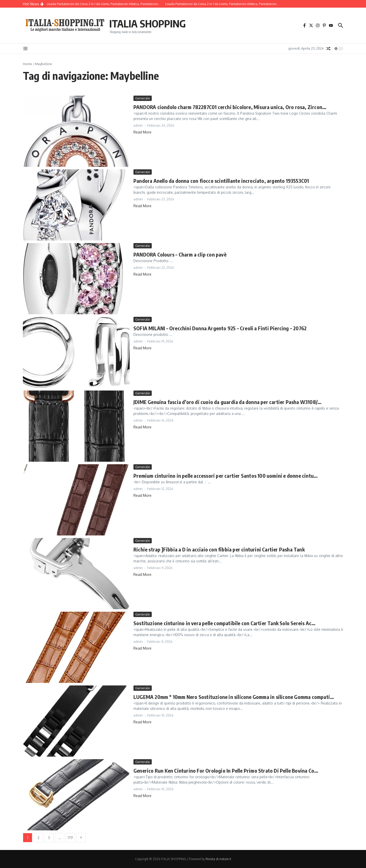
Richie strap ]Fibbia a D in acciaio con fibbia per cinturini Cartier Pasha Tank (219, 549)
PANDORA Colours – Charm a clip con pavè (180, 254)
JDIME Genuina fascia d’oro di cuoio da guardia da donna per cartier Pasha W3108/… (227, 402)
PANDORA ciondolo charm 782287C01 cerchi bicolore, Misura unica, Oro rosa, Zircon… (230, 107)
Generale (143, 98)
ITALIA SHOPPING (148, 23)
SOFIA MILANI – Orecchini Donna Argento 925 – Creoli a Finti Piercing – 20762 (220, 328)
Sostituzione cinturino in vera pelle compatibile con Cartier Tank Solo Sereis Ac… (224, 623)
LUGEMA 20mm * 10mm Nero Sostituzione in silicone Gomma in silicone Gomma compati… (234, 697)
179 (70, 838)
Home (27, 64)
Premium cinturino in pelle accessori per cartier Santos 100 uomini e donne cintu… (226, 476)
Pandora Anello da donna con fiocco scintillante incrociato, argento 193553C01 (221, 181)
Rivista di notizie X (218, 859)
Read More (142, 132)
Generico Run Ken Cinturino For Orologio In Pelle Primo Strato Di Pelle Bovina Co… (226, 770)
